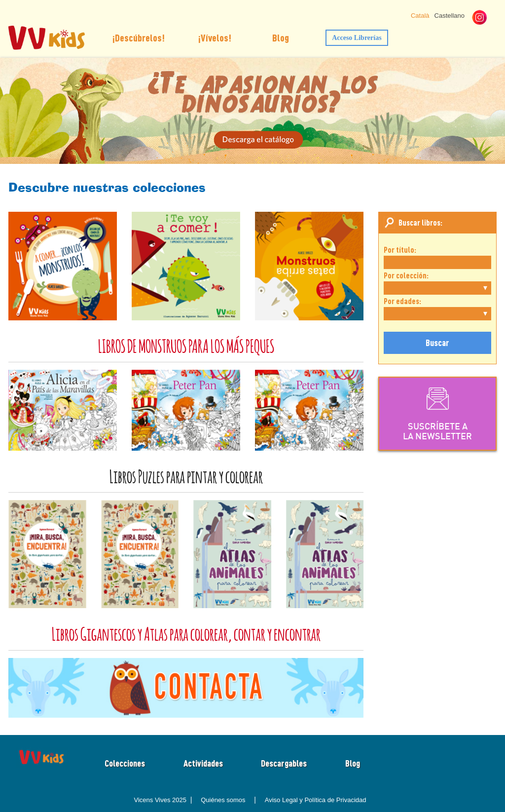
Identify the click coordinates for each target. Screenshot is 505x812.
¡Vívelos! (215, 38)
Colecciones (125, 763)
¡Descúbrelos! (139, 38)
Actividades (203, 763)
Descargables (284, 763)
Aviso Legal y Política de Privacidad (316, 800)
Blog (281, 38)
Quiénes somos (223, 800)
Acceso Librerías (357, 38)
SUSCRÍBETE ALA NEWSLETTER (437, 413)
